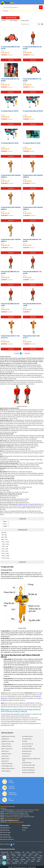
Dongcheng (17, 852)
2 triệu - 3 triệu (5, 546)
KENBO (3, 51)
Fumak (35, 856)
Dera (11, 852)
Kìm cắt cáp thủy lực (8, 749)
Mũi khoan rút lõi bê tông (8, 741)
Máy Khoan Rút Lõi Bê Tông (9, 736)
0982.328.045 (3, 807)
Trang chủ (4, 20)
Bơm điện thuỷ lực (28, 751)
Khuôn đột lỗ (26, 756)
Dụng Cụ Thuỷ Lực (7, 744)
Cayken (37, 854)
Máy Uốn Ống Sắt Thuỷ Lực (9, 769)
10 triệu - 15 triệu (5, 556)
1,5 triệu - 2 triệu (5, 544)
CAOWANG (23, 859)
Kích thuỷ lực (31, 703)
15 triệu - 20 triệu (5, 558)
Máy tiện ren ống (37, 11)
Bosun (25, 854)
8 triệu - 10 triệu (5, 553)
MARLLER (8, 859)
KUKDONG (15, 863)
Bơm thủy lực (6, 761)
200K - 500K (4, 537)
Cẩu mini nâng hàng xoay (29, 770)
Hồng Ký (7, 856)
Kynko (28, 852)
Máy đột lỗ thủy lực (7, 754)
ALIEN (39, 859)
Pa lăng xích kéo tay (23, 504)
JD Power (40, 852)
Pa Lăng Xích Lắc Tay (28, 744)
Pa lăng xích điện (25, 20)
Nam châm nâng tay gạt (29, 768)
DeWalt (38, 861)
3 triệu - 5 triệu (5, 549)
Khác (17, 858)
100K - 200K (4, 535)
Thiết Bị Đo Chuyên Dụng (29, 749)
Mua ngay (11, 60)
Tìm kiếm (41, 7)
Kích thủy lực (6, 751)
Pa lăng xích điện (4, 358)
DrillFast (31, 854)
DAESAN (8, 863)
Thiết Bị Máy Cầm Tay (8, 766)
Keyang (34, 852)
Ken (23, 852)
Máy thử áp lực (6, 759)
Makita (24, 856)
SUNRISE (17, 861)
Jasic (22, 858)
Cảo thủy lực (6, 756)
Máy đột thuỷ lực (27, 754)
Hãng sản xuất (5, 852)
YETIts (3, 854)
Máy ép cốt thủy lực (7, 746)
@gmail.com (21, 822)
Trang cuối (27, 353)
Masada (39, 858)
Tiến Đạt (14, 856)
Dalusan (33, 858)
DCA (8, 854)
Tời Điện (25, 741)
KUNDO (32, 861)
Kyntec (41, 856)
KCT (20, 863)
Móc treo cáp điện (28, 746)
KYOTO (3, 340)
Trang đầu (16, 353)
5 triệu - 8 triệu (5, 551)
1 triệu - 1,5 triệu (5, 542)
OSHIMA (3, 115)
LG (12, 861)
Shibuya (19, 854)
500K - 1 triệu (4, 539)
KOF (13, 858)
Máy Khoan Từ (6, 739)
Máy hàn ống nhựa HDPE (29, 773)
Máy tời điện (29, 11)
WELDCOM (15, 859)
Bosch (30, 856)
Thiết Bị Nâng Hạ (13, 20)
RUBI (19, 856)
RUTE (34, 859)
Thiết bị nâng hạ (22, 11)
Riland (27, 858)
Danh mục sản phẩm (10, 18)
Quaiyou (13, 854)
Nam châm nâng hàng (13, 11)
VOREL (25, 863)
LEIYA (29, 859)
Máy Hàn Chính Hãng (8, 764)
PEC (8, 861)
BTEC (27, 861)
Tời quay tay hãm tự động (29, 765)
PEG (22, 861)
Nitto (8, 858)
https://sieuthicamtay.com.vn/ (12, 820)
